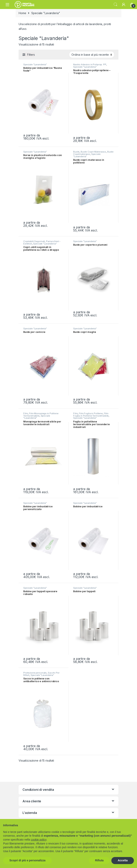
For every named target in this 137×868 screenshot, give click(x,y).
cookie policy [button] (39, 840)
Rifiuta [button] (99, 860)
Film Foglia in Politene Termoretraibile (91, 415)
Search (115, 5)
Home (22, 13)
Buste (76, 152)
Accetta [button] (123, 860)
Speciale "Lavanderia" (35, 64)
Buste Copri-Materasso (93, 152)
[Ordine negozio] (92, 54)
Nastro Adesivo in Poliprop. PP (90, 64)
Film (26, 413)
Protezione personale (35, 673)
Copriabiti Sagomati (34, 241)
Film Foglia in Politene (91, 413)
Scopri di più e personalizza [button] (27, 860)
